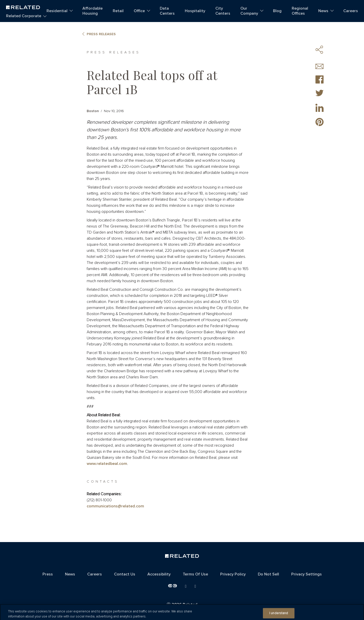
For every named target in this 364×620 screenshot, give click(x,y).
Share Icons (320, 50)
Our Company (249, 11)
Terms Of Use (195, 574)
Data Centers (167, 11)
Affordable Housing (93, 11)
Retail (118, 11)
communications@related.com (115, 506)
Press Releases (101, 34)
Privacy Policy (233, 574)
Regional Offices (300, 11)
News (323, 11)
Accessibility (159, 574)
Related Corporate (24, 16)
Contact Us (125, 574)
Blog (277, 11)
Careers (351, 11)
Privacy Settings (306, 574)
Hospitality (195, 11)
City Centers (223, 11)
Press (48, 574)
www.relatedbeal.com (107, 464)
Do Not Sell (268, 574)
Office (139, 11)
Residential (57, 11)
